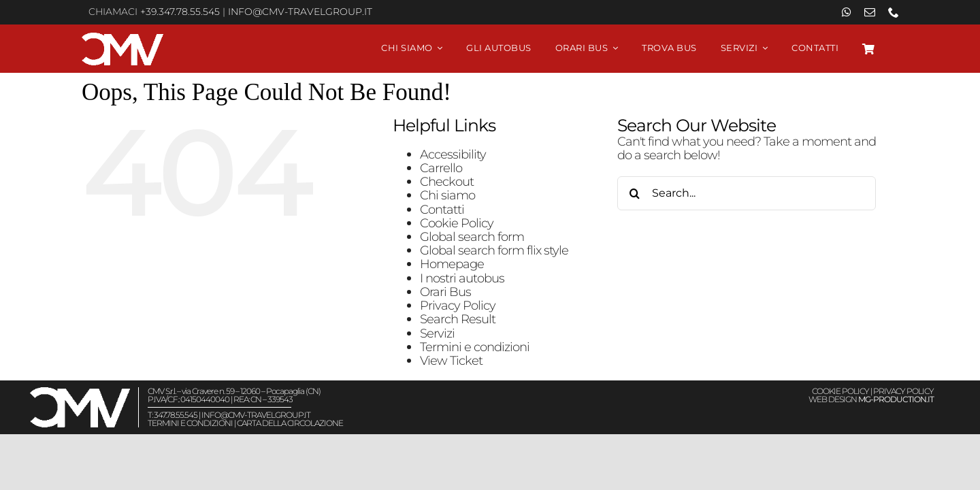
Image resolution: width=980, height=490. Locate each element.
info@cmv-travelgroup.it (300, 12)
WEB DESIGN (871, 399)
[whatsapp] (846, 12)
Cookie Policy (457, 223)
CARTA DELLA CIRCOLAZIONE (290, 423)
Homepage (452, 264)
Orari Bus (445, 292)
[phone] (893, 12)
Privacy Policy (458, 305)
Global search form (472, 236)
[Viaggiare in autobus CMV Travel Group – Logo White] (122, 38)
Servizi (437, 333)
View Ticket (451, 360)
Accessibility (453, 154)
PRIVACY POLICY (903, 391)
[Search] (634, 193)
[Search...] (747, 193)
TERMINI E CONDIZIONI (190, 423)
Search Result (458, 319)
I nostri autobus (462, 278)
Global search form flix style (494, 250)
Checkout (447, 181)
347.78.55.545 (176, 415)
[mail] (869, 12)
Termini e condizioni (475, 347)
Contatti (442, 209)
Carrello (441, 168)
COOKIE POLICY (840, 391)
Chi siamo (447, 195)
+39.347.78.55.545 (180, 12)
